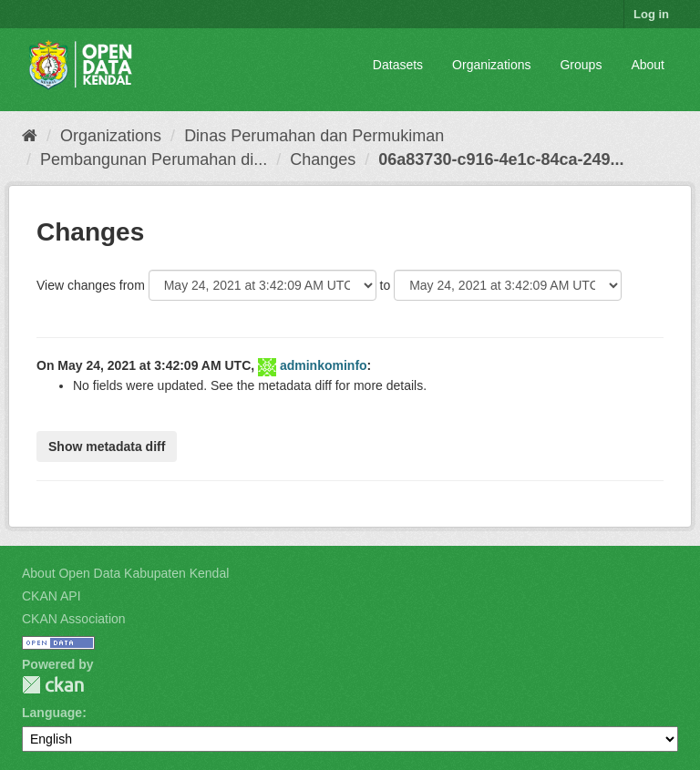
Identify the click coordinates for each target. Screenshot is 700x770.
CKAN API (51, 596)
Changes (323, 159)
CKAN (53, 685)
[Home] (30, 136)
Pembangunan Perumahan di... (154, 159)
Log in (651, 14)
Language (52, 713)
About (648, 65)
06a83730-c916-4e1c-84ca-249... (501, 159)
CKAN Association (74, 619)
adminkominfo (324, 365)
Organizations (491, 65)
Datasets (398, 65)
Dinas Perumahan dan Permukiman (314, 136)
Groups (581, 65)
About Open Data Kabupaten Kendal (125, 573)
